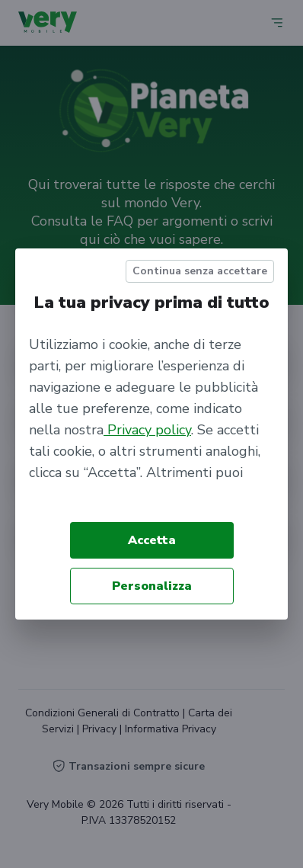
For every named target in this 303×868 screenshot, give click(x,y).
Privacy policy (147, 430)
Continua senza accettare (200, 271)
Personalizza (152, 586)
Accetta (152, 540)
